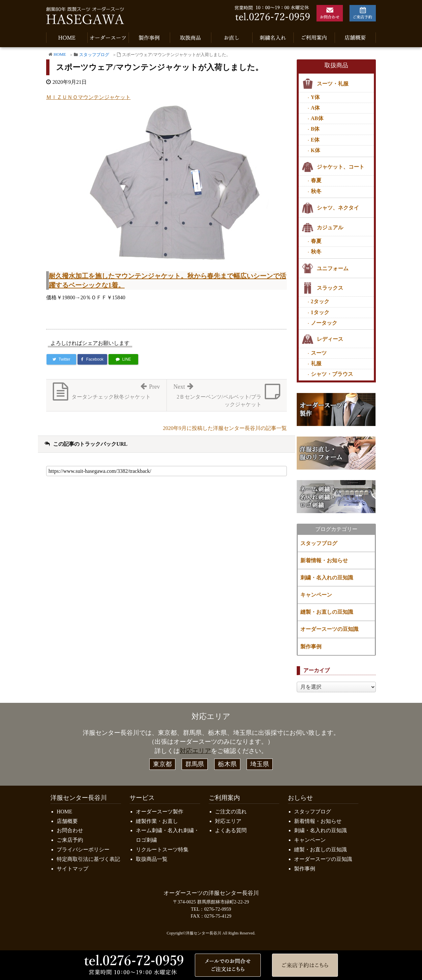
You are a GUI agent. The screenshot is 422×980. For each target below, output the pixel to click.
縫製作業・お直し (157, 821)
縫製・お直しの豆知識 (327, 612)
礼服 (316, 363)
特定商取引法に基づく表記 (88, 859)
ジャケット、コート (341, 167)
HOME (60, 54)
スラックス (330, 288)
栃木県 (227, 764)
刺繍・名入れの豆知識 (327, 578)
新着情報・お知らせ (324, 560)
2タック (320, 301)
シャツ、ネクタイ (338, 208)
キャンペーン (316, 595)
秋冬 (316, 191)
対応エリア (195, 751)
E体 (315, 140)
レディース (330, 339)
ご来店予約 (70, 840)
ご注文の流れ (231, 812)
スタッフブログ (94, 55)
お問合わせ (70, 830)
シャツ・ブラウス (332, 374)
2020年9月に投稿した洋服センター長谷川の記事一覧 (225, 428)
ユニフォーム (333, 268)
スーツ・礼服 (333, 84)
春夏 (316, 180)
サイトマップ (73, 869)
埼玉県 (260, 764)
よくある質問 (231, 830)
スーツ (319, 353)
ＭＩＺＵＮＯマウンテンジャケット (88, 97)
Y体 (316, 97)
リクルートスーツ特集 (162, 849)
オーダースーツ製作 (160, 812)
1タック (320, 312)
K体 (316, 150)
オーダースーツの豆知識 (329, 629)
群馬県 (195, 764)
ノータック (324, 323)
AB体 (317, 118)
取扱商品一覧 (152, 859)
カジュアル (330, 228)
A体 (316, 108)
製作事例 (311, 647)
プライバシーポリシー (83, 849)
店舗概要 (67, 821)
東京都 (162, 764)
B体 (315, 129)
